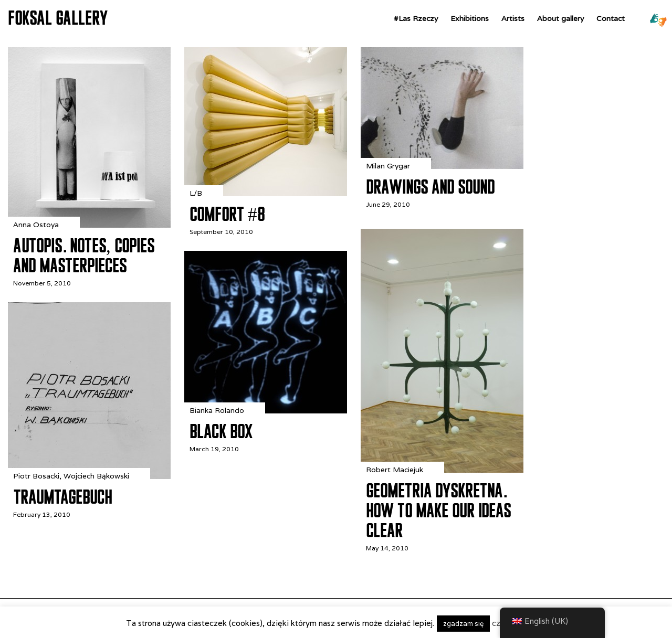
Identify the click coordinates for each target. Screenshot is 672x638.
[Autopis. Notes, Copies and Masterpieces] (89, 225)
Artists (513, 18)
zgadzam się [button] (463, 624)
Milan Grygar (388, 166)
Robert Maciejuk (395, 470)
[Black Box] (266, 411)
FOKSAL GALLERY (58, 18)
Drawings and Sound (430, 187)
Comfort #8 (227, 214)
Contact (611, 18)
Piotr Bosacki (36, 476)
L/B (196, 193)
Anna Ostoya (36, 225)
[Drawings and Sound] (442, 166)
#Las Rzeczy (416, 18)
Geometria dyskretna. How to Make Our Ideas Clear (438, 511)
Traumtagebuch (62, 497)
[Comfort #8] (266, 193)
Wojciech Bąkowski (96, 476)
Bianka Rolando (217, 410)
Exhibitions (470, 18)
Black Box (221, 431)
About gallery (560, 18)
